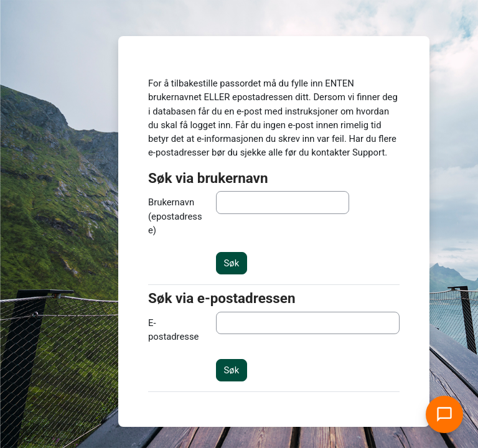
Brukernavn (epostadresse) (175, 216)
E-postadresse (173, 330)
